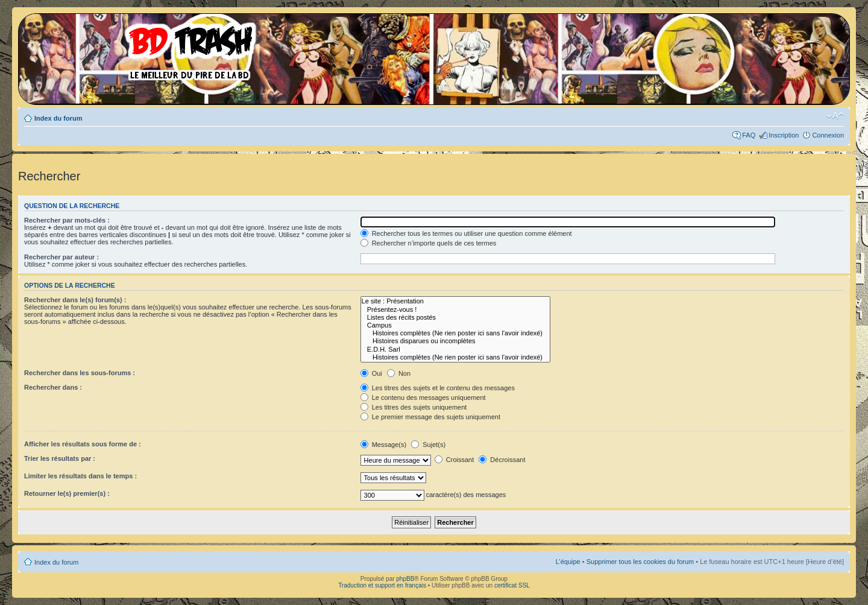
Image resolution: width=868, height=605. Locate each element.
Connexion (828, 135)
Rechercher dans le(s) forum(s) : (75, 300)
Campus (455, 325)
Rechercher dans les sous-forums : (80, 373)
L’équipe (568, 562)
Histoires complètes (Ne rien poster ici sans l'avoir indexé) (455, 333)
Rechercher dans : (53, 387)
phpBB (405, 579)
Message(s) (385, 445)
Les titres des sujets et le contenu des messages (438, 388)
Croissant (454, 460)
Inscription (784, 135)
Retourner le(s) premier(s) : (67, 493)
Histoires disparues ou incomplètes (455, 341)
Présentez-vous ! (455, 310)
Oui (371, 373)
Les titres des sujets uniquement (414, 407)
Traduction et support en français (382, 585)
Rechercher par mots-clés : (67, 220)
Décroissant (502, 460)
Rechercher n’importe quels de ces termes (429, 243)
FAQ (749, 135)
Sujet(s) (428, 445)
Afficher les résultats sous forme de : (83, 444)
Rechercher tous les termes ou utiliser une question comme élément (466, 233)
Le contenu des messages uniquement (423, 398)
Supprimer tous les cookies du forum (640, 562)
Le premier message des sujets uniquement (430, 417)
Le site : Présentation (455, 301)
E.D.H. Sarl (455, 350)
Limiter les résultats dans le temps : (80, 476)
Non (399, 373)
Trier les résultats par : (60, 458)
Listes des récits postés (455, 318)
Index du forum (58, 118)
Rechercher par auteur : (61, 257)
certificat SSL (512, 585)
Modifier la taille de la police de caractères (835, 116)
